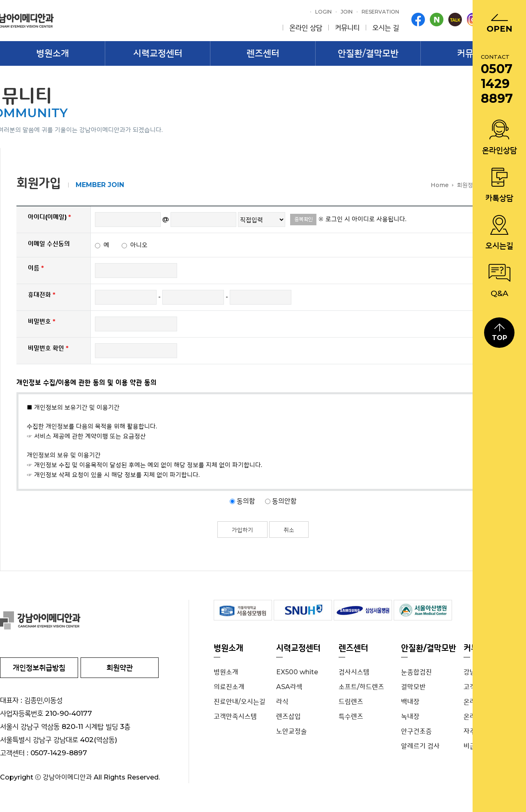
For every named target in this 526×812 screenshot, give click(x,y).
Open (499, 29)
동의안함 (284, 501)
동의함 (247, 501)
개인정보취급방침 (39, 668)
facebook (418, 20)
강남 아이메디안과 (94, 620)
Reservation (380, 12)
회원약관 (120, 668)
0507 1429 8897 (497, 84)
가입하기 (242, 530)
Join (347, 12)
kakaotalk (455, 20)
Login (323, 12)
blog (437, 20)
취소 (289, 530)
